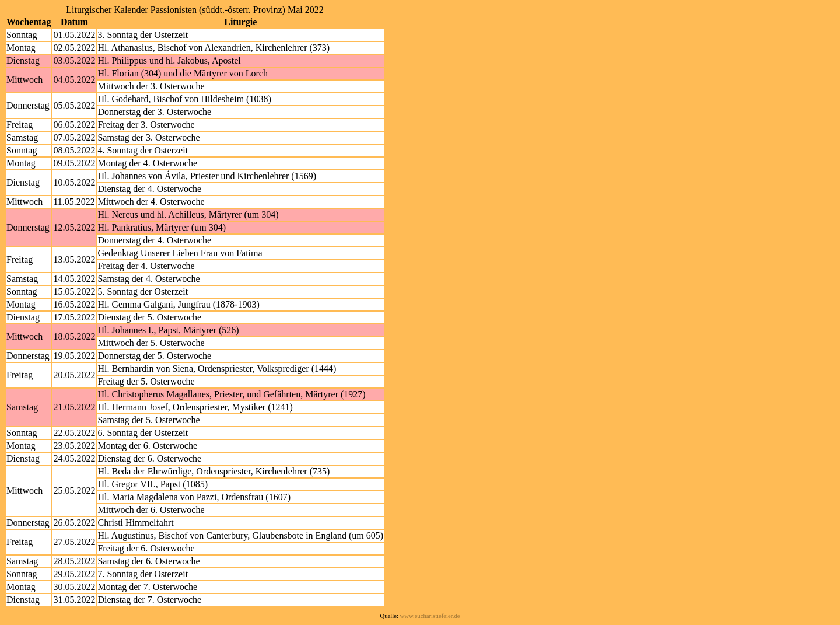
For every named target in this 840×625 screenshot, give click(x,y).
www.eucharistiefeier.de (430, 616)
